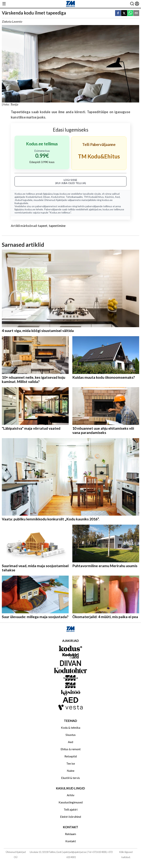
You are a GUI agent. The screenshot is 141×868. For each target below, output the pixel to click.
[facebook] (118, 13)
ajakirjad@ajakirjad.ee (75, 852)
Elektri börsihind (70, 817)
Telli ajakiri (71, 809)
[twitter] (124, 13)
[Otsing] (132, 4)
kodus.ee (65, 194)
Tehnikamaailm (74, 197)
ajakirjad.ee (95, 209)
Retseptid (71, 756)
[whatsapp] (130, 13)
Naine (71, 771)
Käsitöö (109, 197)
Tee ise (71, 763)
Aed (117, 197)
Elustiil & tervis (70, 778)
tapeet (43, 226)
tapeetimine (57, 226)
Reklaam (70, 834)
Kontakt (71, 841)
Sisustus (71, 735)
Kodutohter (58, 197)
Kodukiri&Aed (34, 197)
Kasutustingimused (71, 802)
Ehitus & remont (71, 749)
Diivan (46, 197)
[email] (136, 13)
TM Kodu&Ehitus (94, 197)
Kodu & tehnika (71, 728)
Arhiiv (71, 795)
